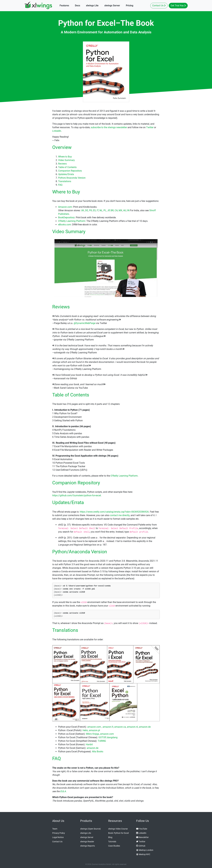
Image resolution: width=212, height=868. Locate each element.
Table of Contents (67, 167)
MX (120, 210)
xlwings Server (87, 837)
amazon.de (145, 727)
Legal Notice (58, 837)
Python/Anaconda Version (72, 178)
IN (128, 210)
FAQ (60, 185)
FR (90, 210)
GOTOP (102, 737)
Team (55, 829)
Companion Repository (70, 171)
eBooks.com (65, 225)
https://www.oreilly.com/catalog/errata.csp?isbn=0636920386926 (114, 512)
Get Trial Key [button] (178, 6)
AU (125, 210)
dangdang (112, 737)
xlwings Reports (88, 846)
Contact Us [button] (159, 6)
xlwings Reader (87, 842)
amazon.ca (120, 727)
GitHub (141, 846)
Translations (65, 181)
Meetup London (145, 850)
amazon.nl (132, 727)
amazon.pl (94, 730)
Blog (110, 837)
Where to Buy (65, 157)
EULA (63, 791)
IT (98, 210)
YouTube (142, 829)
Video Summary (66, 160)
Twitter (150, 127)
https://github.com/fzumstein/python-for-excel (77, 495)
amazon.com (94, 727)
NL (101, 210)
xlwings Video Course (118, 829)
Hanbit (89, 744)
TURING (102, 741)
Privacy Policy (59, 833)
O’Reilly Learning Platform (72, 221)
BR (112, 210)
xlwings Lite (86, 833)
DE (87, 210)
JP (109, 210)
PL (105, 210)
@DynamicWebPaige (85, 323)
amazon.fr (108, 727)
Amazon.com (65, 207)
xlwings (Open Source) (90, 829)
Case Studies (114, 846)
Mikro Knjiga (93, 734)
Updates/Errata (66, 174)
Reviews (62, 164)
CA (116, 210)
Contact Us (57, 842)
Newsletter (142, 837)
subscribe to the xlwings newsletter (109, 127)
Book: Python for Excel (118, 833)
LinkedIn (57, 131)
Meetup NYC (143, 854)
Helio (85, 730)
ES (94, 210)
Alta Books (98, 752)
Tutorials (112, 842)
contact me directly (120, 515)
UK (83, 210)
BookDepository (66, 217)
